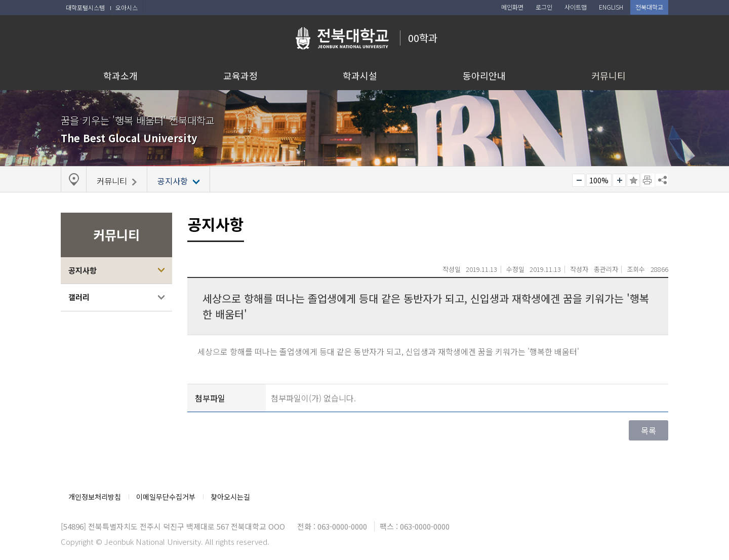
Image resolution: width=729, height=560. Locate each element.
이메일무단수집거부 (166, 497)
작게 (579, 180)
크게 (619, 180)
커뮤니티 (609, 75)
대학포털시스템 (85, 7)
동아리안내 (484, 75)
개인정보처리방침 (95, 497)
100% (599, 180)
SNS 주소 (662, 180)
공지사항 (83, 270)
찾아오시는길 (230, 497)
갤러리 (79, 297)
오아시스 (127, 7)
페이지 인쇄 (648, 180)
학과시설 (360, 75)
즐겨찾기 (633, 180)
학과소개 (120, 75)
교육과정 (240, 75)
